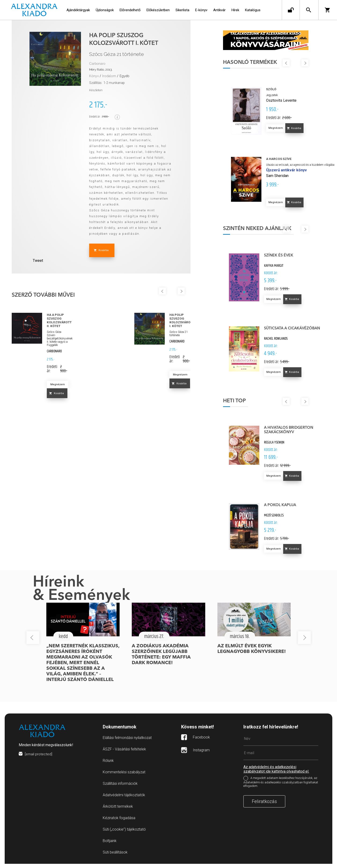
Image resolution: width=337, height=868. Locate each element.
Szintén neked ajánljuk (260, 233)
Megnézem (58, 384)
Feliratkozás (264, 806)
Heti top (237, 405)
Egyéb (125, 76)
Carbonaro (97, 64)
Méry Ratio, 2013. (101, 70)
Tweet (38, 261)
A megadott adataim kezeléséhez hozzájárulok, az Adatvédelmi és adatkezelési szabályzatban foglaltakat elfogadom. (281, 786)
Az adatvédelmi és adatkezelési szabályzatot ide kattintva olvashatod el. (276, 773)
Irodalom (109, 76)
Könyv (94, 76)
